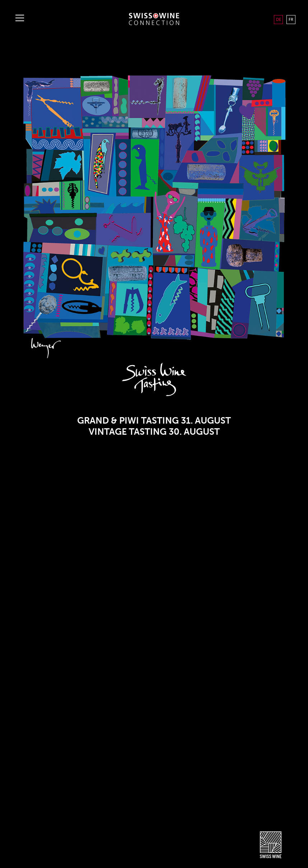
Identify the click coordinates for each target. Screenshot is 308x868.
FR (291, 19)
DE (279, 19)
